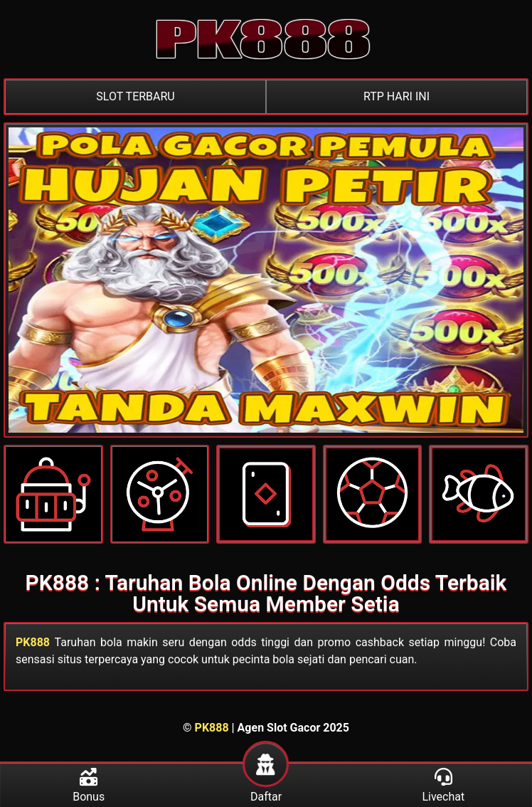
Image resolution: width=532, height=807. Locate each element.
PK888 (33, 642)
